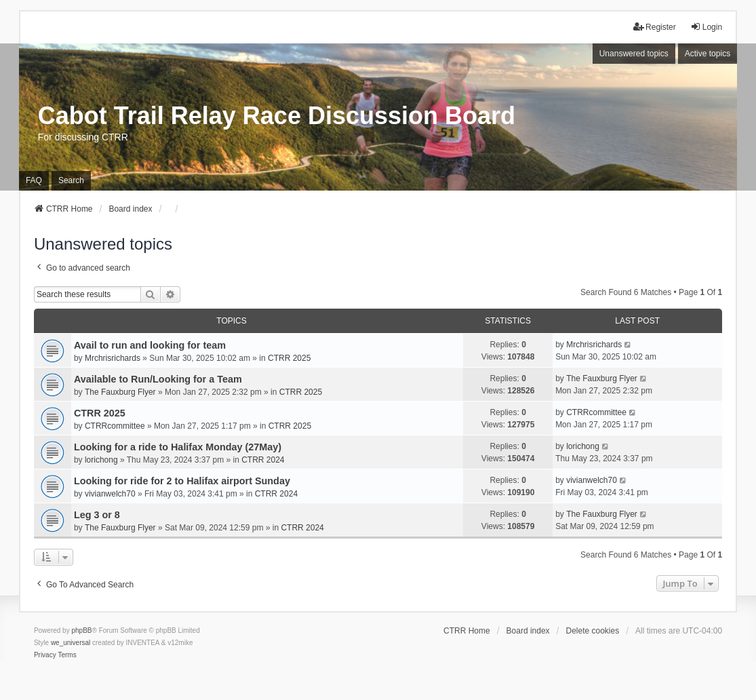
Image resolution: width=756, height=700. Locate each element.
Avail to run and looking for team (150, 345)
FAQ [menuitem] (34, 180)
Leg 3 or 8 (97, 515)
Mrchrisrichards (113, 358)
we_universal (71, 643)
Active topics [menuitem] (708, 54)
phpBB (81, 630)
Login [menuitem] (706, 27)
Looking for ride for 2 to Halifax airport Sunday (182, 481)
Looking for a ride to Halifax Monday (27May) (178, 447)
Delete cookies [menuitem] (592, 631)
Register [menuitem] (655, 27)
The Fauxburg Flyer (120, 392)
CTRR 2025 (289, 358)
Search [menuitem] (71, 180)
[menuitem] (45, 655)
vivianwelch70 (110, 494)
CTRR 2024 (263, 460)
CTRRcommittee (115, 426)
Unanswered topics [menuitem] (634, 54)
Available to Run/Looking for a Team (158, 379)
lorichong (101, 460)
